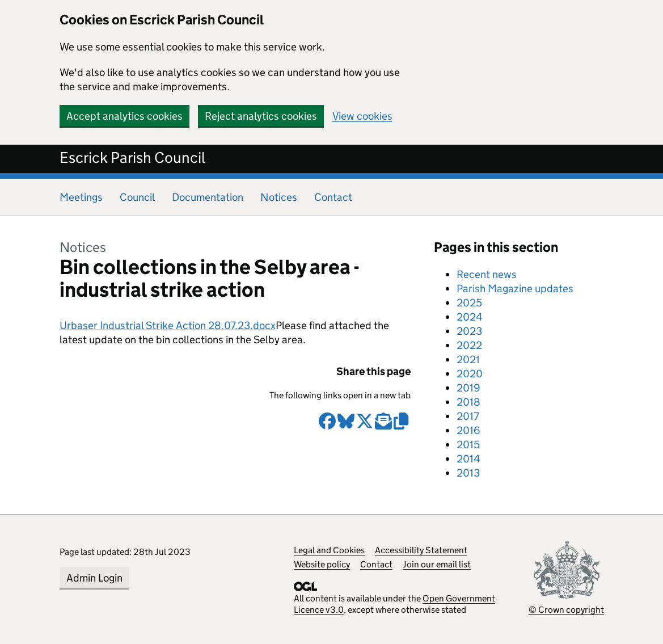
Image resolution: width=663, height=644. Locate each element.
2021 (468, 359)
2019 (468, 388)
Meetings (81, 197)
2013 (468, 473)
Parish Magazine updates (515, 289)
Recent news (487, 274)
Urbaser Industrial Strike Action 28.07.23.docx (168, 325)
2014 (468, 459)
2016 (468, 430)
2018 (468, 402)
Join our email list (437, 564)
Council (137, 197)
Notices (279, 197)
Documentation (208, 197)
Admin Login (94, 578)
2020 (470, 374)
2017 (468, 416)
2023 (469, 331)
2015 (468, 445)
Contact (333, 197)
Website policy (322, 564)
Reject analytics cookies (261, 116)
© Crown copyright (566, 610)
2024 (470, 317)
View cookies (362, 116)
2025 (469, 303)
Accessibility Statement (421, 550)
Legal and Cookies (329, 550)
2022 (469, 345)
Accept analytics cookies (124, 116)
